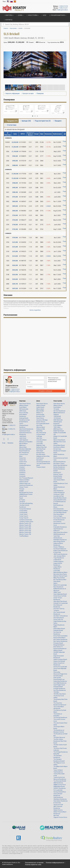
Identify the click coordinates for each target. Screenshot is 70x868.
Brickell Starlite (58, 476)
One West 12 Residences (61, 616)
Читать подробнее (35, 310)
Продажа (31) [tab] (11, 121)
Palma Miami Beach (59, 629)
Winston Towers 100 (25, 523)
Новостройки (58, 401)
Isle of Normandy (41, 433)
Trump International (25, 509)
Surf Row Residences (60, 690)
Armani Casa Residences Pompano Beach (60, 451)
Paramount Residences (26, 485)
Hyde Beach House (25, 431)
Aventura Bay (40, 414)
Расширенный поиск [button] (58, 15)
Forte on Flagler (58, 516)
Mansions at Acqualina (26, 442)
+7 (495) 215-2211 (63, 8)
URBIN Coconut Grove (60, 785)
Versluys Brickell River (60, 792)
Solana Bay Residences (60, 681)
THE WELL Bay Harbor (60, 694)
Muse (21, 456)
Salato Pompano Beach (60, 659)
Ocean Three (23, 462)
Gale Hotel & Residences (26, 429)
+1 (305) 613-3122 (63, 6)
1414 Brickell (57, 418)
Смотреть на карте (28, 93)
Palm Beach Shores (25, 404)
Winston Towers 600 (25, 532)
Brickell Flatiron (24, 422)
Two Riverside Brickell (60, 781)
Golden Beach (40, 407)
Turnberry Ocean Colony (26, 522)
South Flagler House (59, 685)
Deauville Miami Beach (60, 498)
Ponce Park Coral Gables (61, 636)
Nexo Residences (58, 587)
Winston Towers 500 (25, 531)
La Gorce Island (41, 434)
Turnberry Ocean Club (26, 520)
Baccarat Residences (60, 462)
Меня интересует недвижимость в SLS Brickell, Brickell (56, 382)
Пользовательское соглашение (34, 863)
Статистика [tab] (11, 125)
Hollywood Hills (41, 429)
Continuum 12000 (59, 494)
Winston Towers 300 (25, 527)
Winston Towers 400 (25, 529)
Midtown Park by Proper (60, 576)
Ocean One (23, 458)
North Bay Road (41, 449)
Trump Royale (23, 512)
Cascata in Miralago (42, 420)
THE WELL (56, 692)
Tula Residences (58, 772)
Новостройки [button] (32, 15)
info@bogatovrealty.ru (62, 10)
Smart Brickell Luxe (59, 679)
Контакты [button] (8, 20)
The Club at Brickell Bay (26, 503)
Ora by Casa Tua (58, 620)
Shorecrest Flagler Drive (60, 674)
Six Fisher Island (58, 676)
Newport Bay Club (41, 447)
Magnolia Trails (41, 445)
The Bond (22, 502)
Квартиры (22, 401)
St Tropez (22, 500)
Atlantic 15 (39, 413)
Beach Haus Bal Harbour (60, 465)
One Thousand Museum (26, 478)
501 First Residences (59, 411)
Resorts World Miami (59, 638)
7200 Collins (57, 427)
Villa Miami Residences (60, 799)
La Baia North (57, 560)
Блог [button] (44, 15)
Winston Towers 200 (25, 525)
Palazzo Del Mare (24, 480)
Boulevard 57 (57, 473)
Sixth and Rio (57, 678)
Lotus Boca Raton (41, 440)
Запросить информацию (12, 93)
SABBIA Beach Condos (26, 494)
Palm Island (40, 451)
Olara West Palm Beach (60, 601)
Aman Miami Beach (59, 445)
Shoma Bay (57, 672)
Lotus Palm (40, 444)
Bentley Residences (59, 467)
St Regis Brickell (58, 687)
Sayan (21, 498)
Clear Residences (58, 491)
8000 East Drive (58, 429)
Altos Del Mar (40, 411)
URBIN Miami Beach (59, 786)
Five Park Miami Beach (60, 512)
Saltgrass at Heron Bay (43, 456)
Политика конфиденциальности (55, 863)
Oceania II (22, 469)
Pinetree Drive (40, 453)
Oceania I (22, 467)
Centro (21, 424)
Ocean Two (23, 460)
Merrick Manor (23, 444)
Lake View (39, 438)
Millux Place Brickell (59, 578)
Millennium (22, 445)
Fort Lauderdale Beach (43, 424)
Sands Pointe (23, 496)
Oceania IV (22, 473)
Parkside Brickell (58, 630)
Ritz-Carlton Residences (60, 639)
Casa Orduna (40, 418)
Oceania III (22, 471)
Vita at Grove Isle (58, 805)
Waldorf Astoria (58, 810)
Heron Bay (39, 425)
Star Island (39, 460)
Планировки (40, 93)
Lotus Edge (40, 442)
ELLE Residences (58, 505)
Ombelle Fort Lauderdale (61, 603)
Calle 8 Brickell (58, 478)
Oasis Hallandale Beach (60, 594)
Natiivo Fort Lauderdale (60, 585)
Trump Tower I (23, 514)
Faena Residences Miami (61, 511)
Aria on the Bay (24, 413)
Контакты (10, 443)
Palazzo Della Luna (25, 483)
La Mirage (39, 436)
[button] (65, 47)
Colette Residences (59, 493)
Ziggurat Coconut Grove (60, 817)
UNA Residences (58, 783)
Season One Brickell (59, 661)
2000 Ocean (23, 411)
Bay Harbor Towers (59, 463)
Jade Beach (23, 436)
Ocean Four (23, 463)
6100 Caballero (58, 425)
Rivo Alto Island (41, 454)
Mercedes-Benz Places (60, 574)
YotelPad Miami (24, 536)
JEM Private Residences (60, 554)
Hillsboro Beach (24, 405)
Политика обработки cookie (33, 865)
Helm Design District (59, 542)
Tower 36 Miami (58, 770)
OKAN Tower (57, 592)
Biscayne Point (41, 416)
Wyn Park (56, 815)
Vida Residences (58, 797)
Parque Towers (24, 487)
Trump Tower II (24, 516)
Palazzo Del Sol (24, 482)
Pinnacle (22, 489)
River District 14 (58, 647)
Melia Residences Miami (60, 572)
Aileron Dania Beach (59, 440)
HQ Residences (58, 538)
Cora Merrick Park (59, 496)
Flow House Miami (59, 514)
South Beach (40, 458)
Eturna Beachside (59, 509)
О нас (4, 443)
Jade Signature (24, 440)
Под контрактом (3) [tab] (42, 121)
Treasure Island (41, 467)
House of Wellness (59, 547)
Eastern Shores (41, 422)
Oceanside (22, 476)
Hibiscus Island (41, 427)
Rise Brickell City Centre (26, 493)
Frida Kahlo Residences (60, 527)
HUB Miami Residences (60, 540)
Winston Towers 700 (25, 534)
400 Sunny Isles (24, 409)
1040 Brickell (57, 416)
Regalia (21, 491)
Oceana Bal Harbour (25, 465)
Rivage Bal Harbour (59, 645)
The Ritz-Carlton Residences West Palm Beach (60, 741)
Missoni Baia (23, 447)
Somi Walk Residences (60, 683)
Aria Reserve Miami (59, 447)
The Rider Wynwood (59, 737)
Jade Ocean (23, 438)
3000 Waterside (58, 420)
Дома (38, 401)
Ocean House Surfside (60, 596)
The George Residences (43, 462)
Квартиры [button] (9, 15)
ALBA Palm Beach (59, 431)
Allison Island (40, 409)
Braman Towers (58, 474)
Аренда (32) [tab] (25, 121)
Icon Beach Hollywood (60, 549)
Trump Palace (23, 511)
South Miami (23, 407)
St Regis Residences (59, 688)
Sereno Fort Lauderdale (60, 667)
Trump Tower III (24, 518)
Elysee (55, 507)
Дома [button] (20, 15)
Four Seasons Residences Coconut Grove (59, 523)
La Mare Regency (58, 561)
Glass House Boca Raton (60, 532)
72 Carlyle (56, 409)
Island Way (39, 431)
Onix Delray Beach (59, 618)
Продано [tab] (57, 121)
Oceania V (22, 474)
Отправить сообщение (45, 391)
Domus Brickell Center (60, 500)
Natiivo (55, 583)
